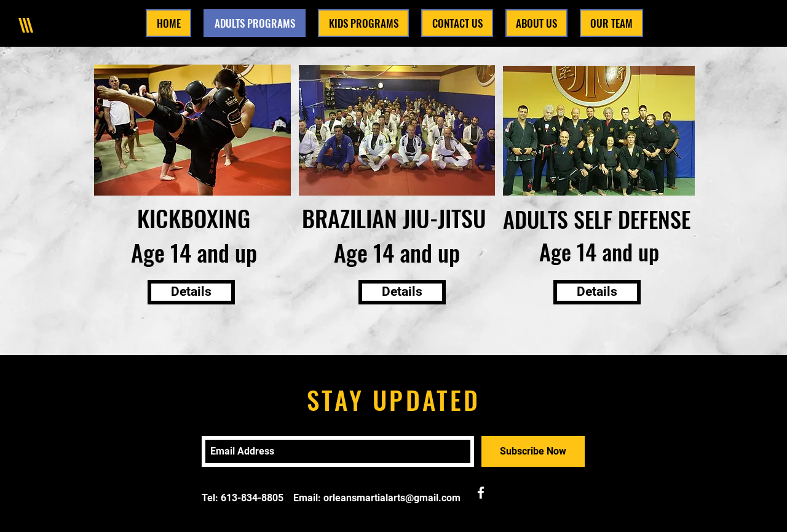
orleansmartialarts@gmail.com (392, 498)
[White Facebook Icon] (481, 493)
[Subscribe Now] (533, 451)
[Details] (191, 292)
